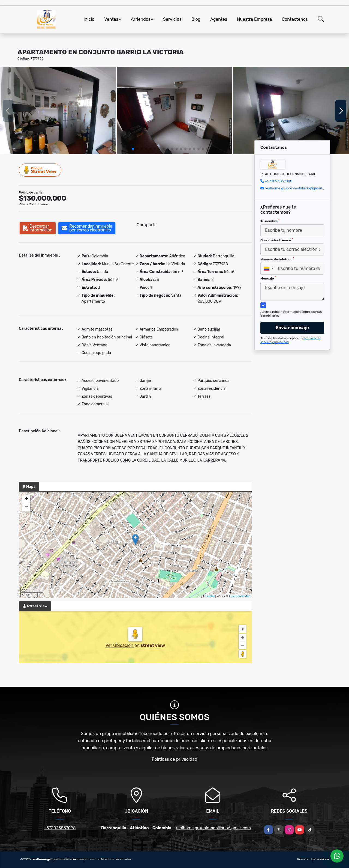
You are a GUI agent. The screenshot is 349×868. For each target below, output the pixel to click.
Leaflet (210, 596)
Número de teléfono (277, 259)
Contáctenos (295, 19)
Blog (196, 19)
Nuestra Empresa (254, 19)
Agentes (219, 19)
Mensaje (268, 278)
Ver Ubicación (120, 645)
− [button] (26, 507)
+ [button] (26, 499)
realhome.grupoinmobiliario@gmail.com (297, 188)
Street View (40, 170)
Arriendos (141, 19)
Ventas (111, 19)
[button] (133, 149)
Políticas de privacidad (175, 759)
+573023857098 (279, 181)
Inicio (89, 19)
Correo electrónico (277, 240)
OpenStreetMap (240, 596)
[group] (58, 111)
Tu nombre (270, 221)
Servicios (172, 19)
